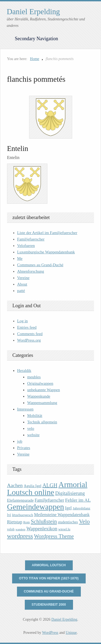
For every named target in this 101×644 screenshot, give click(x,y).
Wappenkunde (39, 396)
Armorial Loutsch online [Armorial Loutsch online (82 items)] (47, 488)
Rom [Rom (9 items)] (26, 522)
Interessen (25, 409)
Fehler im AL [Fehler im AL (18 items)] (78, 500)
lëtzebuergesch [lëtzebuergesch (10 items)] (22, 515)
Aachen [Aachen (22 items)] (15, 485)
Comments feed (30, 334)
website (33, 435)
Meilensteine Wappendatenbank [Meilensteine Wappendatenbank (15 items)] (62, 515)
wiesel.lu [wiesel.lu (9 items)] (64, 529)
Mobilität (35, 416)
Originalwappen (40, 383)
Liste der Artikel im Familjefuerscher (47, 233)
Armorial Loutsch (49, 565)
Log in (23, 321)
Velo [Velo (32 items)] (84, 521)
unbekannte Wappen (43, 390)
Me (20, 258)
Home (34, 59)
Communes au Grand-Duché (40, 265)
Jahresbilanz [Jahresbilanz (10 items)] (81, 508)
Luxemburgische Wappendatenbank (46, 252)
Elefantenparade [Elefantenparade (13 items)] (20, 500)
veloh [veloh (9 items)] (11, 529)
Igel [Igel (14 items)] (68, 508)
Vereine (23, 278)
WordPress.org (29, 340)
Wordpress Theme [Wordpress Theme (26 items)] (54, 536)
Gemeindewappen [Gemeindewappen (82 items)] (36, 507)
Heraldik (24, 371)
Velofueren (26, 246)
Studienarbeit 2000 (49, 605)
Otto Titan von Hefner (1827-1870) (49, 578)
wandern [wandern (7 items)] (21, 529)
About (22, 284)
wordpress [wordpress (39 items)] (20, 536)
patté (21, 291)
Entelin (18, 149)
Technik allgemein (42, 422)
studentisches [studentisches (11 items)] (68, 522)
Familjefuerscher (31, 239)
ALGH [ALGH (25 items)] (50, 485)
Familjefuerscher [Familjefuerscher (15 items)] (49, 500)
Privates (24, 448)
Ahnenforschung (31, 271)
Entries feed (27, 327)
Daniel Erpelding (33, 12)
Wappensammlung (42, 403)
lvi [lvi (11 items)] (9, 515)
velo (31, 428)
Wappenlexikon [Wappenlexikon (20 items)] (42, 529)
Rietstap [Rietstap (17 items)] (15, 522)
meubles (34, 377)
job (20, 441)
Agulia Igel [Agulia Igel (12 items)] (33, 486)
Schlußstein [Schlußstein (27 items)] (44, 521)
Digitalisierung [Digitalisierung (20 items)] (70, 493)
